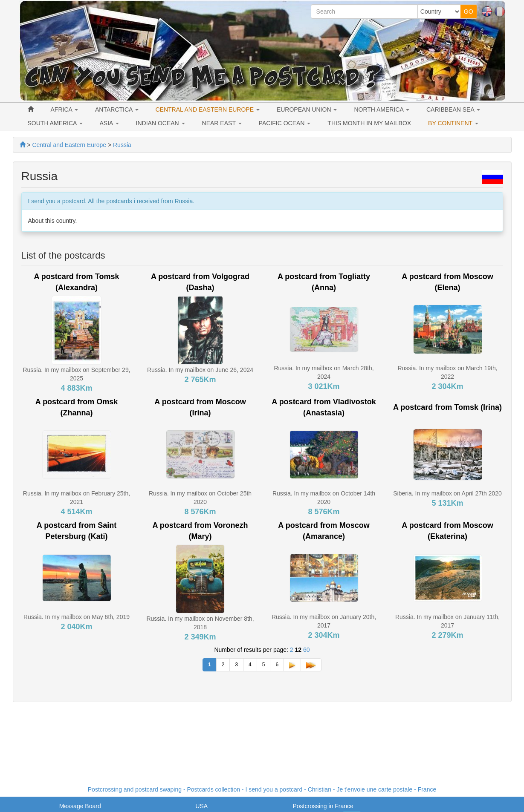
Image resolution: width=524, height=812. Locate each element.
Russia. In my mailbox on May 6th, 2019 (77, 617)
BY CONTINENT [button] (453, 123)
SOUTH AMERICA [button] (55, 123)
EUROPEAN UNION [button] (307, 109)
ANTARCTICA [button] (117, 109)
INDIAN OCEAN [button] (161, 123)
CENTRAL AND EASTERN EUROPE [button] (208, 109)
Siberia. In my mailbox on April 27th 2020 (447, 493)
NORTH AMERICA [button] (382, 109)
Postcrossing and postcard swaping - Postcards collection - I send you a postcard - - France (262, 789)
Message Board (80, 806)
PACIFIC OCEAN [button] (285, 123)
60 (307, 650)
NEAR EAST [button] (222, 123)
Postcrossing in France (323, 806)
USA (201, 806)
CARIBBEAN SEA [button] (453, 109)
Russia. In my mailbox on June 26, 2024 (200, 370)
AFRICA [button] (64, 109)
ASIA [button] (109, 123)
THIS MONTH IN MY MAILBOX (369, 123)
